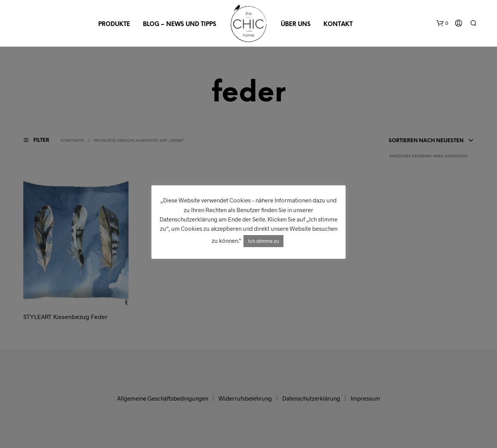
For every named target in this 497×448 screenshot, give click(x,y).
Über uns (296, 24)
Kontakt (338, 24)
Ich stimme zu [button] (263, 241)
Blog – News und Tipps (180, 24)
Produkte (114, 24)
